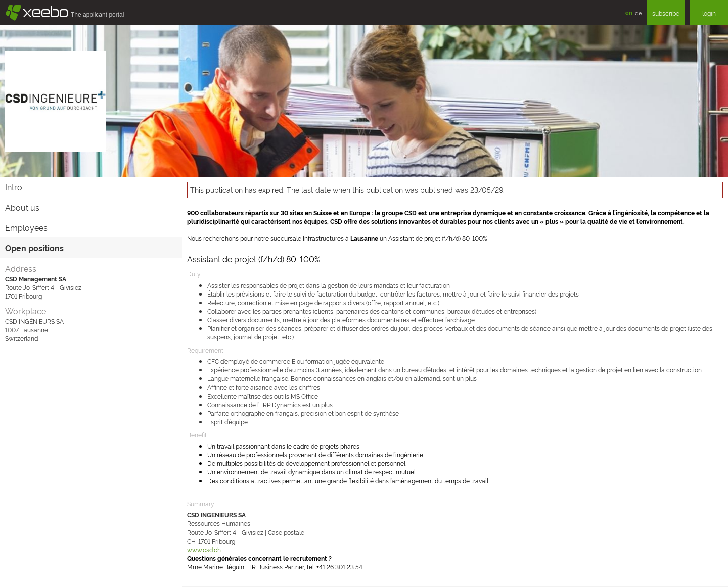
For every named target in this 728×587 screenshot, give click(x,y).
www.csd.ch (204, 549)
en (629, 12)
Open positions (34, 248)
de (638, 13)
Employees (26, 227)
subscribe (666, 13)
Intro (14, 187)
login (709, 13)
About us (22, 207)
